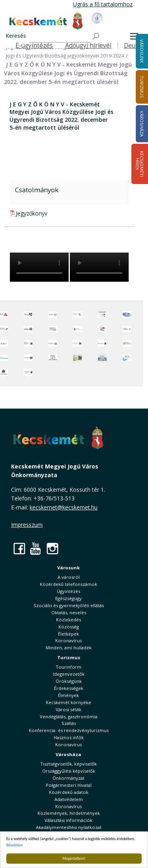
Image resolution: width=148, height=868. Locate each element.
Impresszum (27, 525)
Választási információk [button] (68, 820)
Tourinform (68, 667)
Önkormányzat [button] (68, 778)
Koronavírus (68, 640)
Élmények (68, 695)
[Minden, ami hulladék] (28, 329)
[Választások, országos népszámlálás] (102, 329)
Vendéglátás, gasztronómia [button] (69, 717)
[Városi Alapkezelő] (127, 343)
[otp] (78, 358)
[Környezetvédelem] (28, 358)
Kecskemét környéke (68, 702)
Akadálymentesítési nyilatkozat (69, 827)
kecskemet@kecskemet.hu (64, 507)
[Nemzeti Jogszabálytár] (78, 329)
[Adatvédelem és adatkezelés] (53, 315)
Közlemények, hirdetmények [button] (69, 813)
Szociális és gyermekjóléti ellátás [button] (69, 605)
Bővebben (15, 845)
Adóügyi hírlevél (88, 46)
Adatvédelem (69, 799)
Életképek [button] (68, 634)
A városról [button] (69, 577)
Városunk (68, 568)
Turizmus (69, 657)
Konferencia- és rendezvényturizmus (69, 730)
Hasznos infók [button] (69, 737)
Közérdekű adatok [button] (69, 792)
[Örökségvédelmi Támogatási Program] (53, 329)
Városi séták (68, 709)
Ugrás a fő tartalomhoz (103, 4)
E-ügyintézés (34, 46)
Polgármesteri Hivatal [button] (69, 785)
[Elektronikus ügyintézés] (78, 315)
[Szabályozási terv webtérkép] (127, 329)
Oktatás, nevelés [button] (69, 612)
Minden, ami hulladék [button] (69, 648)
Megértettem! (74, 858)
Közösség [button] (69, 627)
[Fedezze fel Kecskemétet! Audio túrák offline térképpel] (28, 343)
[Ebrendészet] (102, 343)
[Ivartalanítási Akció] (28, 372)
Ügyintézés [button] (68, 591)
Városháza (68, 754)
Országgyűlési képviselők (69, 771)
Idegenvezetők (69, 674)
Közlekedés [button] (68, 620)
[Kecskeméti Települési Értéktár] (53, 343)
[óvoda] (53, 358)
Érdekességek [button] (69, 688)
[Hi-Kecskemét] (127, 315)
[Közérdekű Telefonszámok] (28, 315)
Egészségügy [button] (68, 598)
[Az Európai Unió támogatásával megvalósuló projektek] (102, 315)
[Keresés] (60, 36)
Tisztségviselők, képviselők (68, 764)
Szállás (69, 723)
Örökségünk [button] (69, 681)
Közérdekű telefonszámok (68, 584)
